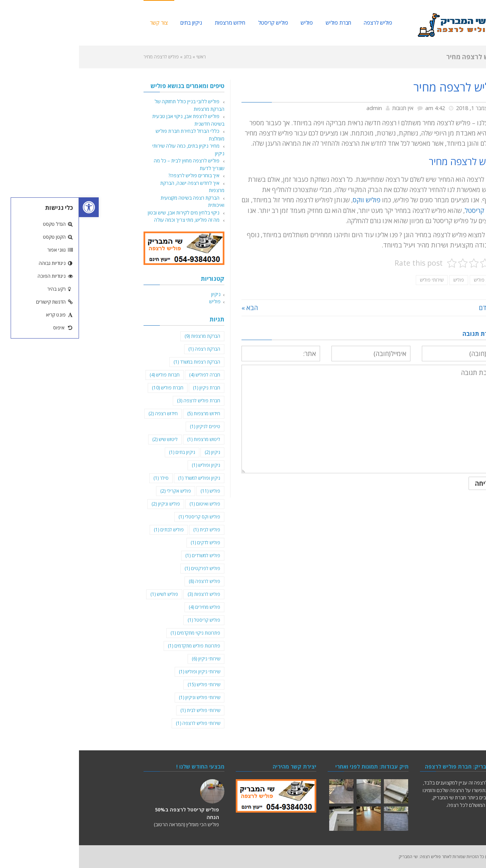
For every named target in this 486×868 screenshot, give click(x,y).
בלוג (109, 57)
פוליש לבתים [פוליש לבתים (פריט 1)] (90, 530)
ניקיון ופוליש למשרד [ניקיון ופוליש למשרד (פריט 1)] (120, 478)
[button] (10, 207)
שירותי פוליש (353, 280)
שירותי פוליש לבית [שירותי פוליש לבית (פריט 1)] (121, 710)
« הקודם (411, 308)
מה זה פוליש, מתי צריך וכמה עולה (108, 220)
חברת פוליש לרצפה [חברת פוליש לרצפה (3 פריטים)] (120, 401)
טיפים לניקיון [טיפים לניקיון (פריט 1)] (126, 426)
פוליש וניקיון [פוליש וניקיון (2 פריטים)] (87, 504)
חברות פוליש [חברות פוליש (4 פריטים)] (86, 375)
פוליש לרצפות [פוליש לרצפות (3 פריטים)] (125, 594)
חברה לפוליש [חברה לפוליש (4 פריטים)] (126, 375)
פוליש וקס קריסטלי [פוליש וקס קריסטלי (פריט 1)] (120, 517)
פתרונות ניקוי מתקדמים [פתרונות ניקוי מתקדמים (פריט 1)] (116, 633)
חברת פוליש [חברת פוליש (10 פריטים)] (89, 388)
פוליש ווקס (288, 200)
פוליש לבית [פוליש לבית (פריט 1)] (128, 530)
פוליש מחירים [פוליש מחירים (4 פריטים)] (125, 607)
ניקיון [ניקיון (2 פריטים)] (133, 452)
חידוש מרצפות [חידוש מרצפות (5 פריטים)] (125, 414)
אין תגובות (324, 108)
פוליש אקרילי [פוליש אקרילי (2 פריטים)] (97, 491)
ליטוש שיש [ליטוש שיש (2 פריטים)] (86, 439)
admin (295, 108)
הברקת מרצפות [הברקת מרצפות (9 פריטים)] (123, 336)
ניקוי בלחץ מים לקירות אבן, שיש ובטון (105, 213)
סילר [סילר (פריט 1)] (82, 478)
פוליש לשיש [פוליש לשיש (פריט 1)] (85, 594)
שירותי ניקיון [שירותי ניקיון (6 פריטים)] (127, 659)
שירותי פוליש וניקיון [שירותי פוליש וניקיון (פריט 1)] (121, 697)
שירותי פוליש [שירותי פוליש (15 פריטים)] (125, 684)
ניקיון (137, 294)
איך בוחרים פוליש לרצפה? (115, 175)
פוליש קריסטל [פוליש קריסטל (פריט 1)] (125, 620)
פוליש (380, 280)
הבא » (171, 308)
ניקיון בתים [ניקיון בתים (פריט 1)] (103, 452)
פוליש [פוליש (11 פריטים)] (131, 491)
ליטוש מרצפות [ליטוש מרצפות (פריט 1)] (125, 439)
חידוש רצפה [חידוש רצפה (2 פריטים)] (84, 414)
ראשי (122, 57)
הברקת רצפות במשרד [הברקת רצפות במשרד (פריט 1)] (118, 362)
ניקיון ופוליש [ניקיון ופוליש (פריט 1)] (127, 465)
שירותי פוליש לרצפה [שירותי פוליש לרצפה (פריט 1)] (119, 723)
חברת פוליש (406, 280)
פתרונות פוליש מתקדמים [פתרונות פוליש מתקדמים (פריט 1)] (115, 646)
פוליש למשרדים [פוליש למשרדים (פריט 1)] (124, 555)
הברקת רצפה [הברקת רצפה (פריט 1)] (125, 349)
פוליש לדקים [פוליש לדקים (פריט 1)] (126, 543)
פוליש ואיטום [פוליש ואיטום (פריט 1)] (126, 504)
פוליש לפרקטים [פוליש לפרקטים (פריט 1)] (123, 568)
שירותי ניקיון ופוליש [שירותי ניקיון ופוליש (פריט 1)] (121, 672)
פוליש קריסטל (404, 210)
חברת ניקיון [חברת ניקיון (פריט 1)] (128, 388)
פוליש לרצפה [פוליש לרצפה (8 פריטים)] (125, 581)
